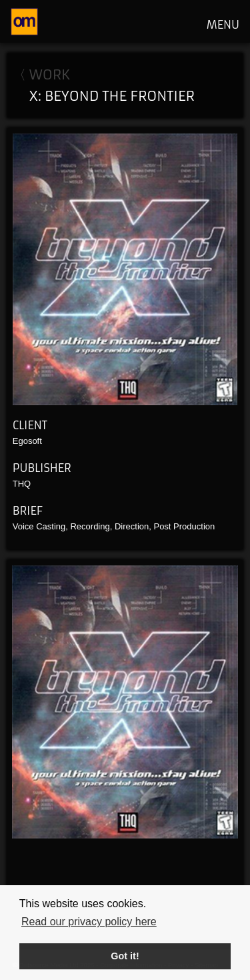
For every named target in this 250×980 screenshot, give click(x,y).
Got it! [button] (125, 956)
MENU (223, 25)
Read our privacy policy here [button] (89, 922)
